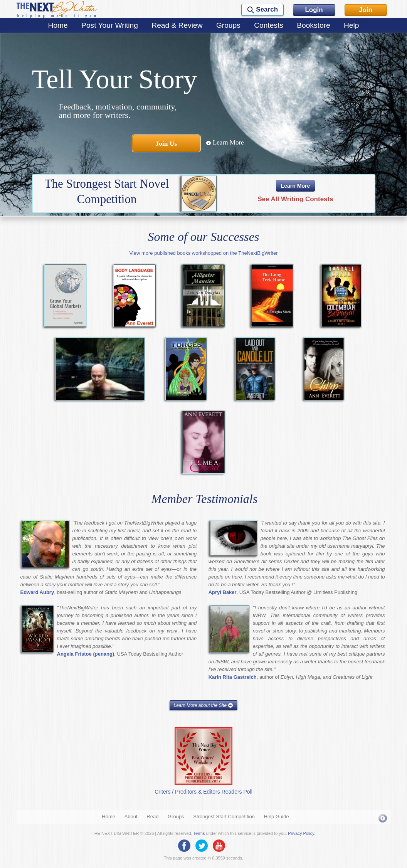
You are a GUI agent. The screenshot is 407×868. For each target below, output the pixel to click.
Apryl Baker (223, 592)
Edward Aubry (37, 592)
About (131, 817)
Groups (228, 25)
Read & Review (177, 25)
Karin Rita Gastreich (233, 677)
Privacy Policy (301, 833)
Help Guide (277, 817)
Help (351, 25)
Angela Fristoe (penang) (86, 654)
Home (58, 25)
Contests (269, 25)
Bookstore (313, 25)
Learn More (225, 142)
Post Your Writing (110, 25)
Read (152, 817)
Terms (199, 833)
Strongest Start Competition (224, 817)
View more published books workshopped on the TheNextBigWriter (203, 253)
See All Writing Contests (295, 199)
